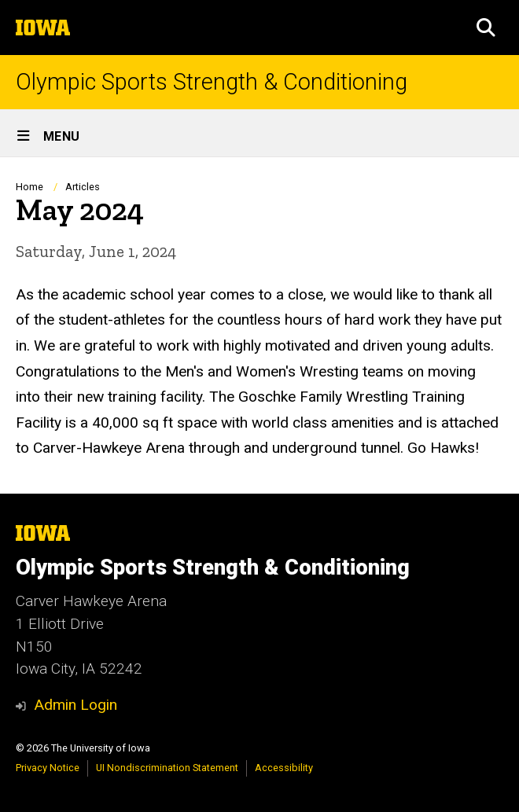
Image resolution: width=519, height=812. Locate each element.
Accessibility (284, 768)
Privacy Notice (48, 768)
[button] (486, 28)
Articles (83, 187)
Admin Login (75, 705)
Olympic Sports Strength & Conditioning (212, 82)
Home (29, 187)
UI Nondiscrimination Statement (167, 768)
